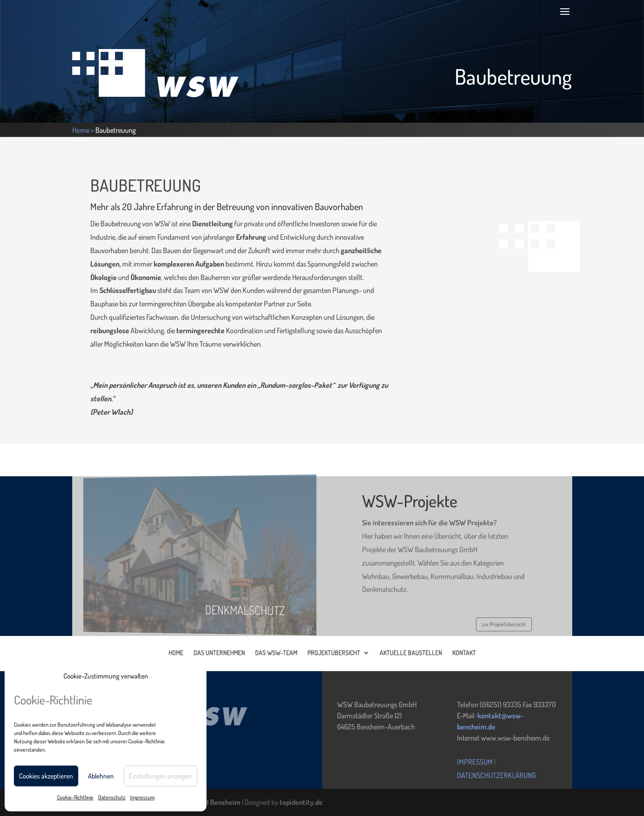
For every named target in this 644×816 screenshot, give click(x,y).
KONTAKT (464, 652)
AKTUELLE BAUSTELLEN (411, 652)
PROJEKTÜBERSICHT (334, 652)
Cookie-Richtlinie (75, 797)
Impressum (142, 797)
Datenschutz (112, 797)
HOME (176, 652)
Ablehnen (101, 776)
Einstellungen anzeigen (160, 776)
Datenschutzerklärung (497, 775)
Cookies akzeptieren (46, 776)
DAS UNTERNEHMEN (219, 652)
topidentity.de (301, 802)
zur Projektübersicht (504, 624)
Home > (84, 130)
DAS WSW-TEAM (276, 652)
